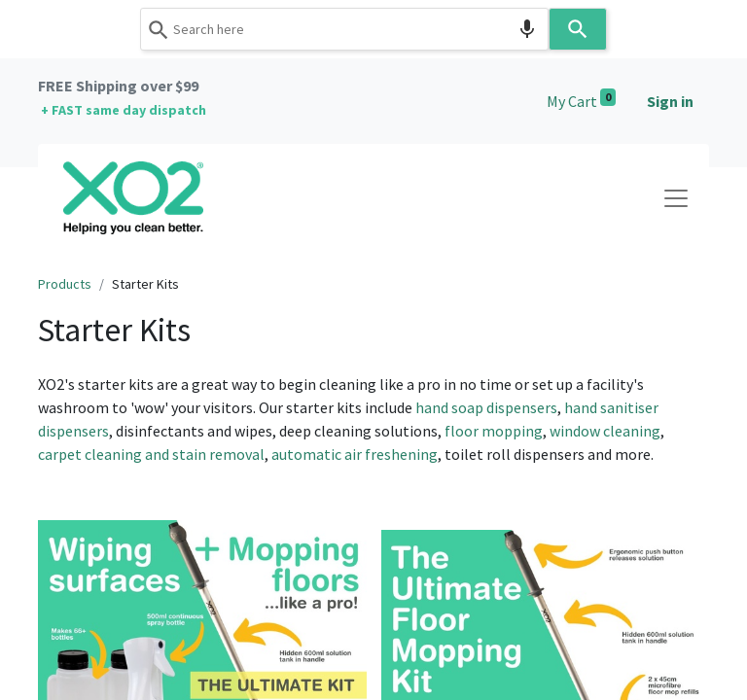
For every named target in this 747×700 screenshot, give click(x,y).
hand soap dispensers (486, 407)
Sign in (670, 101)
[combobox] (344, 29)
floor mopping (494, 431)
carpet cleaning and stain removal (151, 454)
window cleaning (605, 431)
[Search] (578, 29)
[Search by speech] (527, 29)
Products (65, 284)
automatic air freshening (355, 454)
